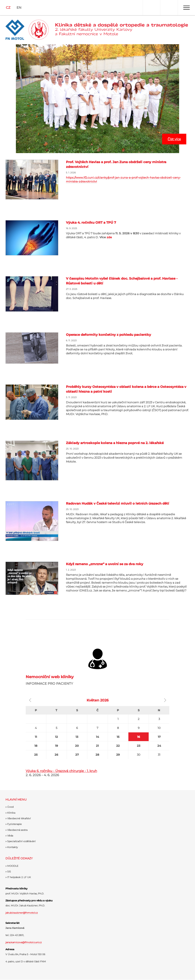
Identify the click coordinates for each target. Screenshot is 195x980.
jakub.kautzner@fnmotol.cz (22, 913)
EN (19, 8)
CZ (8, 8)
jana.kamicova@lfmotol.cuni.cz (24, 942)
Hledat (169, 8)
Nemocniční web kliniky (50, 677)
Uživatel (151, 8)
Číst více (174, 139)
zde (109, 237)
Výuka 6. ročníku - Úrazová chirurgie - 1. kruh (61, 771)
